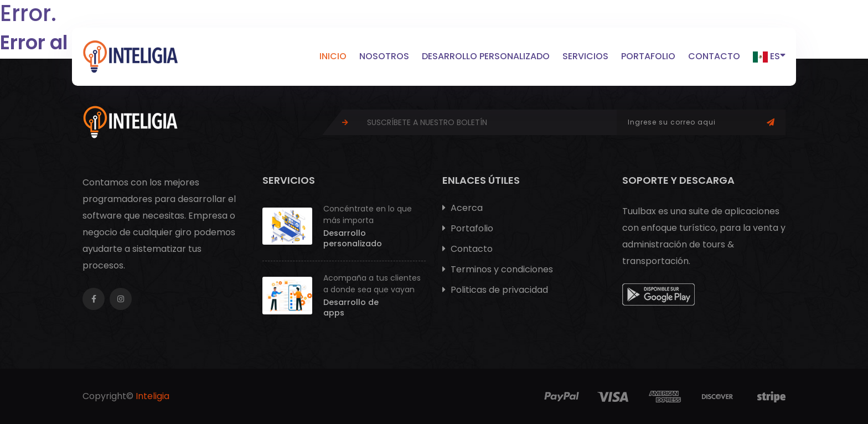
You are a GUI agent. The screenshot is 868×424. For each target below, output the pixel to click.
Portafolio (648, 56)
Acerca (463, 208)
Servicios (585, 56)
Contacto (714, 56)
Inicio (333, 56)
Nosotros (384, 56)
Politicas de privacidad (495, 290)
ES (769, 56)
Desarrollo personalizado (486, 56)
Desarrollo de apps (351, 308)
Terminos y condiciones (498, 269)
